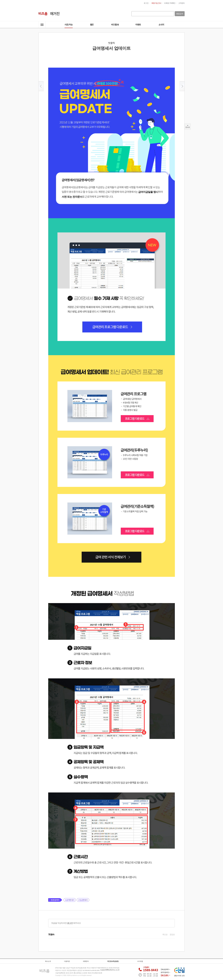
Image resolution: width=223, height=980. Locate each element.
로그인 (70, 923)
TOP (188, 127)
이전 (41, 86)
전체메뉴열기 (42, 25)
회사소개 (48, 961)
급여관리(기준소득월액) (90, 519)
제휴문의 (86, 961)
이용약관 (67, 961)
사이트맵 (140, 961)
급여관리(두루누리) (90, 462)
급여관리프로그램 (90, 406)
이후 (182, 86)
